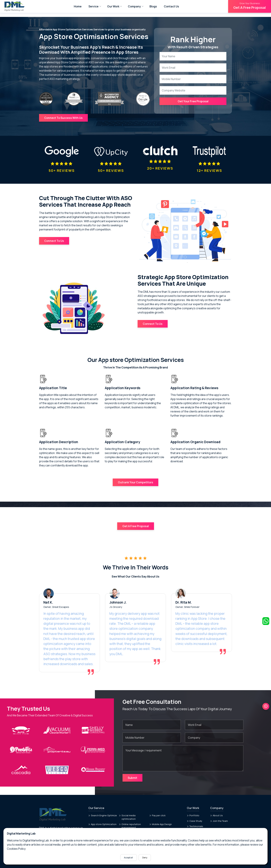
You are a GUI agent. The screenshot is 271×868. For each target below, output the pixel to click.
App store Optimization (102, 815)
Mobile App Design (161, 815)
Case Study (195, 812)
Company (134, 6)
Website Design (129, 824)
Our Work (113, 6)
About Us (216, 806)
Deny (145, 858)
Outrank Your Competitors (135, 479)
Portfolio (193, 806)
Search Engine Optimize (103, 806)
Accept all (129, 858)
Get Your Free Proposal (193, 101)
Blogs (153, 6)
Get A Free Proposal (250, 6)
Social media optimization (127, 808)
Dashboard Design (161, 824)
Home (78, 6)
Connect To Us (54, 238)
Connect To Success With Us (63, 118)
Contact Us (171, 6)
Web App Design (98, 824)
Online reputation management (130, 817)
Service (94, 6)
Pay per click (157, 806)
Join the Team (219, 812)
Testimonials (195, 817)
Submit (132, 769)
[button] (266, 691)
